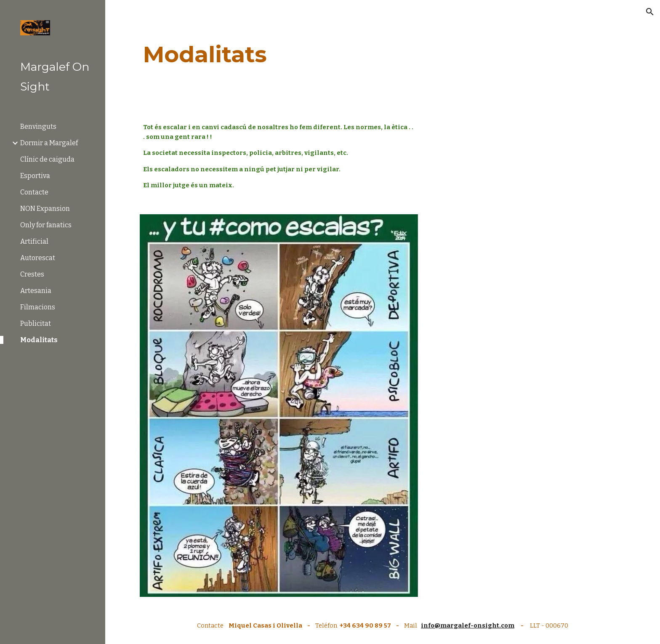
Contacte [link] (34, 192)
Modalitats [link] (39, 340)
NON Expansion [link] (45, 209)
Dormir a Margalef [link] (49, 143)
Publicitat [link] (36, 323)
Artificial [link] (34, 241)
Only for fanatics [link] (46, 225)
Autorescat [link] (38, 258)
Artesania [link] (36, 291)
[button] (650, 12)
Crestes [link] (32, 274)
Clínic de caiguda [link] (47, 159)
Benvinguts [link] (38, 126)
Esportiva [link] (35, 176)
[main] (383, 55)
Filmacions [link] (38, 307)
